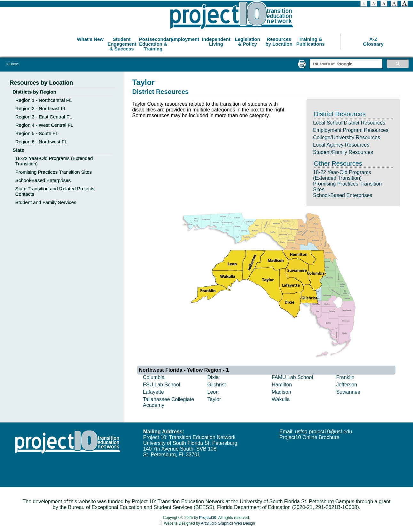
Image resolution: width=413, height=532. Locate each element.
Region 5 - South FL (37, 133)
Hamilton (282, 385)
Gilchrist (217, 385)
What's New (90, 39)
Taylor (214, 399)
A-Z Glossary (373, 42)
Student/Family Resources (343, 152)
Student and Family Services (46, 202)
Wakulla (281, 399)
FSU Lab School (162, 385)
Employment (185, 39)
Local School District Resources (349, 123)
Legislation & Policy (248, 42)
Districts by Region (34, 92)
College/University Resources (347, 137)
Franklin (345, 377)
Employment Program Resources (351, 130)
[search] (345, 64)
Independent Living (216, 42)
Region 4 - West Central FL (44, 125)
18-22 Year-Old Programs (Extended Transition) (342, 175)
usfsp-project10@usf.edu (323, 432)
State (18, 150)
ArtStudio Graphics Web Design (228, 523)
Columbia (154, 377)
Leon (213, 392)
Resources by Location (279, 42)
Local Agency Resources (341, 145)
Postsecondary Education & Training (154, 44)
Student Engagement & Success (122, 44)
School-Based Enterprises (343, 195)
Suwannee (348, 392)
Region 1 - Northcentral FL (44, 100)
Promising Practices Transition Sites (54, 172)
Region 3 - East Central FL (44, 117)
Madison (281, 392)
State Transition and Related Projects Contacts (55, 191)
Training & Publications (311, 42)
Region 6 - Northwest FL (41, 142)
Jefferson (347, 385)
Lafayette (153, 392)
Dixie (213, 377)
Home (14, 64)
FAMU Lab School (292, 377)
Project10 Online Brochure (309, 437)
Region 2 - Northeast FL (41, 108)
